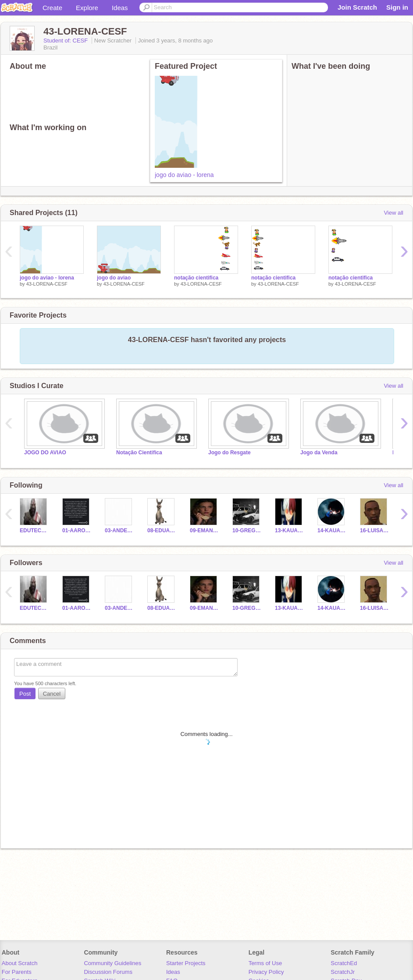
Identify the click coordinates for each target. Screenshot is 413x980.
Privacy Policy (266, 972)
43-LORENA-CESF (47, 284)
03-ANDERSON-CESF (119, 531)
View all (393, 213)
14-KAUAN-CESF (332, 531)
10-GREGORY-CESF (247, 531)
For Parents (17, 972)
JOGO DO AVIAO (45, 453)
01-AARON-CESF (77, 531)
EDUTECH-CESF (34, 531)
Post (25, 694)
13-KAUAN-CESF (290, 531)
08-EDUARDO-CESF (162, 531)
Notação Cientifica (139, 453)
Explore (87, 8)
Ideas (120, 8)
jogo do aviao (114, 278)
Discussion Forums (108, 972)
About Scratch (20, 963)
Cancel (52, 694)
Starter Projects (186, 963)
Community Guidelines (112, 963)
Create (52, 8)
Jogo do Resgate (230, 453)
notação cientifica (196, 278)
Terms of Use (265, 963)
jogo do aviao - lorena (184, 175)
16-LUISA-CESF (375, 531)
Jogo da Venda (319, 453)
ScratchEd (344, 963)
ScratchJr (343, 972)
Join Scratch (357, 7)
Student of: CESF (66, 41)
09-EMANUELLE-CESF (205, 531)
